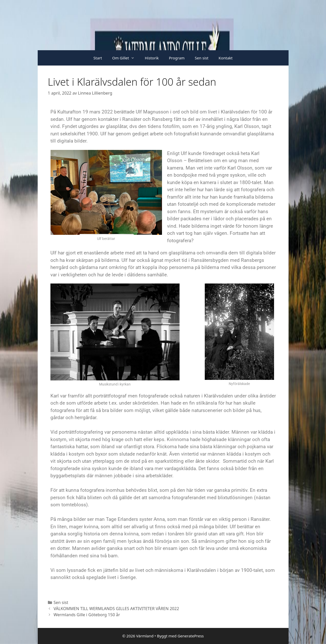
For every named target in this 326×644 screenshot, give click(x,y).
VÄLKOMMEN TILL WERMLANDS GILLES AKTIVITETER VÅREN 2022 (116, 609)
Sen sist (202, 58)
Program (177, 58)
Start (98, 58)
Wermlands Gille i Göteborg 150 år (87, 615)
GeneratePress (191, 636)
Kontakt (226, 58)
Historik (152, 58)
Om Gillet (126, 58)
